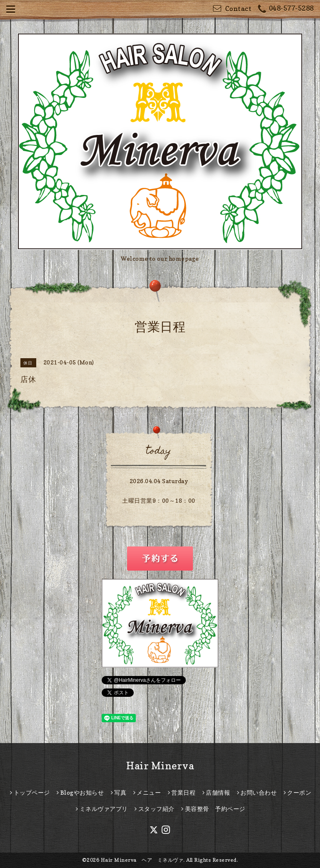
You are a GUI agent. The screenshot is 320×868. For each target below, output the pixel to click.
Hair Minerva (160, 766)
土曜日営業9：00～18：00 (159, 500)
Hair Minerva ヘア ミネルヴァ (142, 860)
